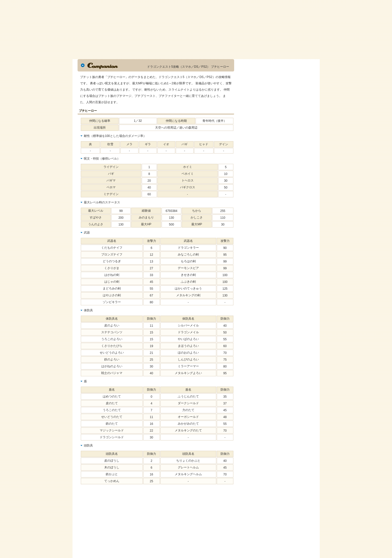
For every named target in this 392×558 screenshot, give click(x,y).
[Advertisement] (115, 524)
